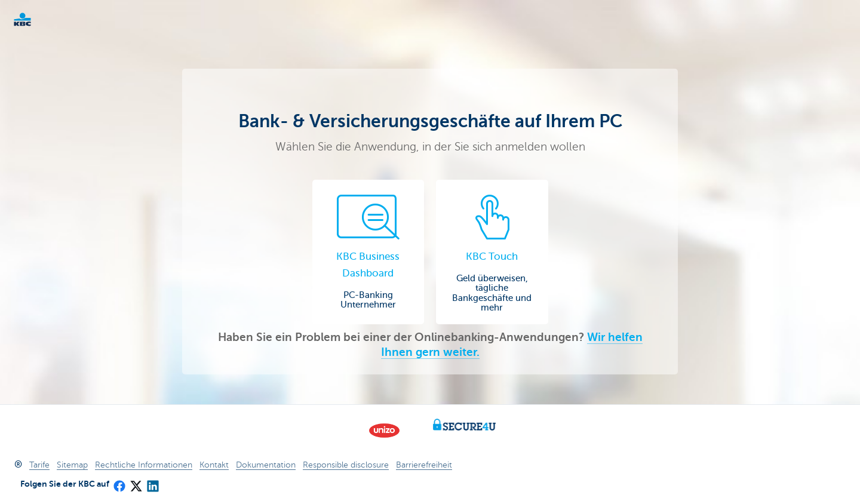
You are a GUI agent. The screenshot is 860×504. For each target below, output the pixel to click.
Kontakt (214, 465)
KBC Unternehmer (42, 19)
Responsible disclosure (346, 465)
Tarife (39, 465)
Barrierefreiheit (424, 465)
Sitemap (72, 465)
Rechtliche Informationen (144, 465)
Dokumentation (266, 465)
